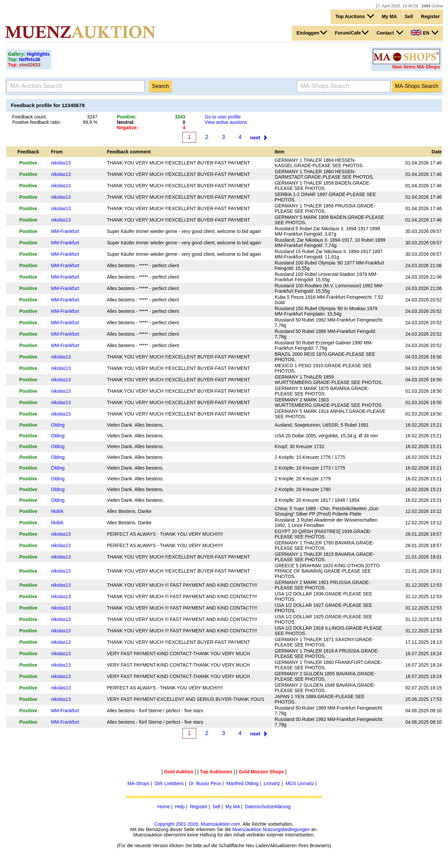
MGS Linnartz (300, 783)
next (255, 137)
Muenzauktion (247, 829)
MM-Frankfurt (65, 231)
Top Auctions (355, 16)
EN (425, 33)
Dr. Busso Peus (205, 783)
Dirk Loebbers (169, 783)
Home (163, 807)
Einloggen (312, 33)
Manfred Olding (242, 783)
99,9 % (90, 122)
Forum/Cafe (352, 33)
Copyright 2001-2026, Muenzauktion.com (197, 824)
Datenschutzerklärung (268, 807)
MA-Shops (138, 783)
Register (430, 16)
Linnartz (272, 783)
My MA (389, 16)
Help (180, 807)
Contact (390, 33)
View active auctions (226, 122)
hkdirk (57, 511)
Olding (58, 425)
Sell (409, 16)
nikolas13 (61, 163)
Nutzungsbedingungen (286, 829)
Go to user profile (223, 117)
